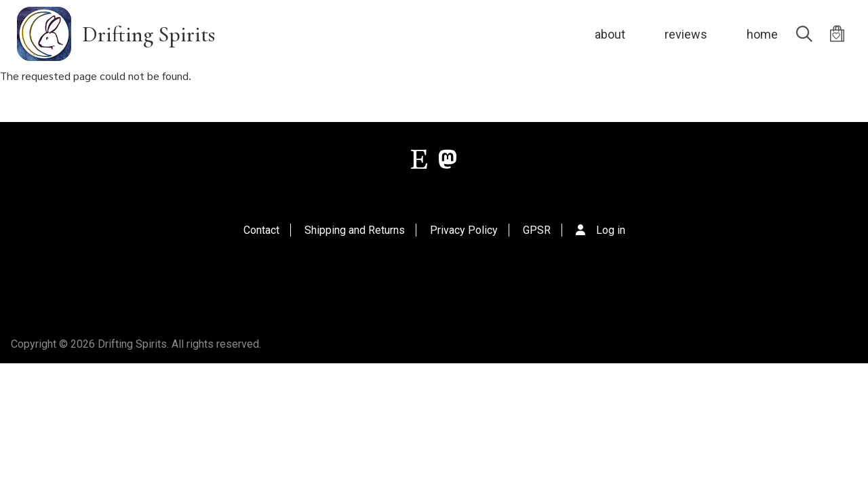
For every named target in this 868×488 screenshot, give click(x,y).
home (762, 34)
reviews (686, 34)
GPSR (537, 230)
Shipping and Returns (355, 230)
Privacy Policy (464, 230)
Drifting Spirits (149, 34)
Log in (611, 230)
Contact (261, 230)
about (610, 34)
